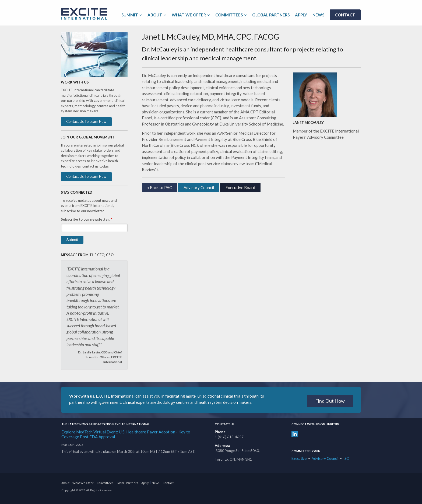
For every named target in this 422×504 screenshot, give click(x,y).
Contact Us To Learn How (86, 121)
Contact (345, 15)
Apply (301, 15)
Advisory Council (199, 187)
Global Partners (271, 15)
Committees (229, 15)
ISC (346, 458)
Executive (299, 458)
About (155, 15)
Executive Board (240, 187)
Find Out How (330, 401)
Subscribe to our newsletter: (87, 219)
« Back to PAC (160, 187)
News (318, 15)
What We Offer (189, 15)
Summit (130, 15)
